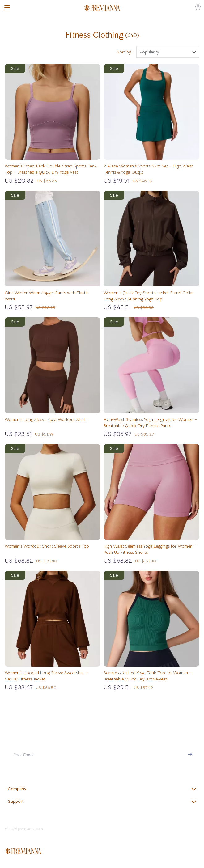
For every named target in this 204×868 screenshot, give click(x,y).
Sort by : (125, 52)
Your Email (24, 755)
